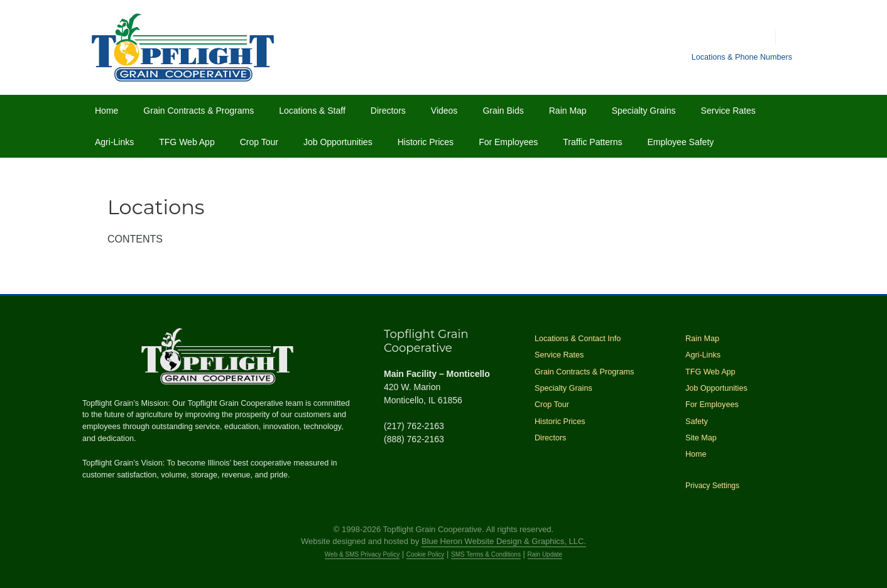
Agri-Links (114, 142)
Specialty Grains (644, 111)
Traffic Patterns (592, 142)
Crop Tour (259, 142)
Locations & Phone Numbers (742, 57)
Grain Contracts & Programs (199, 111)
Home (106, 111)
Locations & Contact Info (578, 339)
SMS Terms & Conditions (486, 554)
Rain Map (568, 111)
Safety (697, 422)
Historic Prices (426, 142)
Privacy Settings (712, 486)
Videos (444, 111)
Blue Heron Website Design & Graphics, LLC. (504, 541)
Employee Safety (680, 142)
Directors (388, 111)
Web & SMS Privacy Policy (362, 554)
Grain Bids (503, 111)
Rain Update (545, 554)
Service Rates (728, 111)
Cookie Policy (426, 554)
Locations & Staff (312, 111)
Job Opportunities (338, 142)
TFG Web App (187, 142)
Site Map (701, 438)
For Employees (508, 142)
